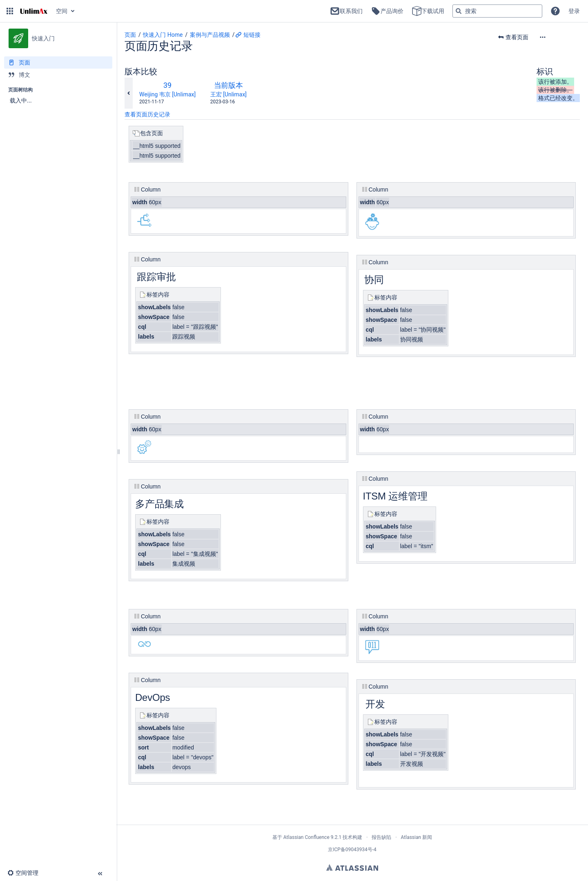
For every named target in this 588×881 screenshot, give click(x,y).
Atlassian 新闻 (417, 837)
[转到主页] (34, 11)
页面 (130, 35)
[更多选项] (559, 37)
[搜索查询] (497, 11)
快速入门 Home (163, 35)
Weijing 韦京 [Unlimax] (167, 94)
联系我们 (346, 11)
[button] (10, 11)
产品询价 (387, 11)
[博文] (58, 75)
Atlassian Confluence (306, 837)
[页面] (58, 62)
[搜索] (459, 11)
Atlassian (352, 868)
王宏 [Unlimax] (228, 94)
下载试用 (428, 11)
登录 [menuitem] (574, 11)
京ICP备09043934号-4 (352, 850)
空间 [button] (62, 11)
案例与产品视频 (210, 35)
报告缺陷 (381, 837)
